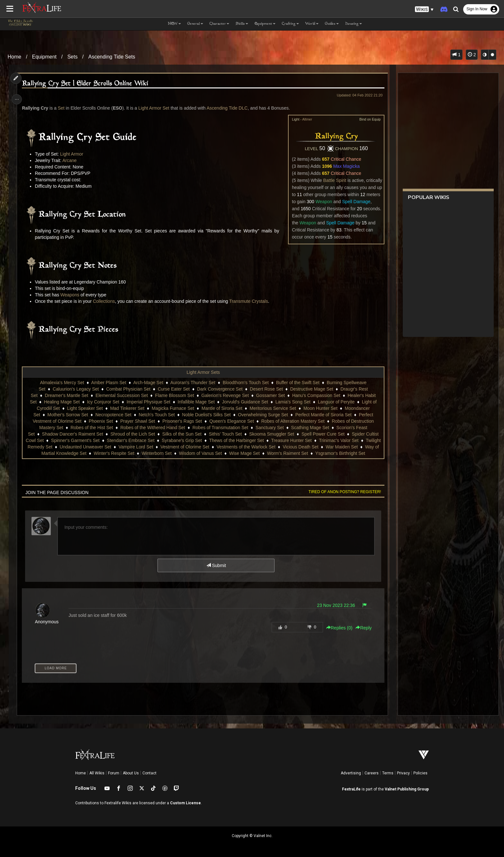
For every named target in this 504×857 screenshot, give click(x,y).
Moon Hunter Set (320, 408)
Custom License (185, 803)
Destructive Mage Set (311, 389)
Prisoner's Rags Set (182, 421)
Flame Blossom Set (174, 395)
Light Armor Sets (203, 372)
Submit (216, 565)
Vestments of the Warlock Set (275, 447)
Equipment (45, 57)
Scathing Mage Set (310, 428)
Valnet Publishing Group (407, 789)
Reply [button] (361, 628)
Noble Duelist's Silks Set (206, 415)
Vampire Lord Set (165, 447)
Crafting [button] (290, 24)
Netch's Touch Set (157, 415)
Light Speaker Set (85, 408)
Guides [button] (332, 24)
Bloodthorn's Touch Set (245, 383)
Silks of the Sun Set (182, 434)
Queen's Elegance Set (231, 421)
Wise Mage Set (259, 453)
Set (63, 108)
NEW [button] (174, 24)
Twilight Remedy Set (61, 447)
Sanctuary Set (269, 428)
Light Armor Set (156, 108)
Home (15, 57)
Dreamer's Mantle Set (66, 395)
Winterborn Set (171, 453)
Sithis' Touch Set (225, 434)
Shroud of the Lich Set (133, 434)
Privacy (403, 773)
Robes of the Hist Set (92, 428)
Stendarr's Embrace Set (146, 440)
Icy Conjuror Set (103, 402)
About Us (131, 773)
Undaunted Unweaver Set (115, 447)
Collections (106, 301)
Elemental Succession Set (121, 395)
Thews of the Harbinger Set (251, 440)
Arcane (71, 160)
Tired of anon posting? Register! (342, 492)
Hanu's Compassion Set (316, 395)
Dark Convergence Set (220, 389)
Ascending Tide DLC (229, 108)
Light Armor (74, 154)
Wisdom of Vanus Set (215, 453)
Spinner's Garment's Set (90, 440)
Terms (388, 773)
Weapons (72, 295)
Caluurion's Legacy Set (76, 389)
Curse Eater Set (174, 389)
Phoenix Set (101, 421)
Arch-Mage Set (148, 383)
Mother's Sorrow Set (67, 415)
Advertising (351, 773)
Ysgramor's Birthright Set (354, 453)
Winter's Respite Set (128, 453)
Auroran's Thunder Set (193, 383)
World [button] (312, 24)
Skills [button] (242, 24)
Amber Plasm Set (108, 383)
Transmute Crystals (251, 301)
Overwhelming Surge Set (263, 415)
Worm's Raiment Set (302, 453)
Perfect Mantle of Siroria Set (323, 415)
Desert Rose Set (266, 389)
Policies (420, 773)
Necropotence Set (113, 415)
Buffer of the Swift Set (297, 383)
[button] (424, 9)
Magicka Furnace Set (173, 408)
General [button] (195, 24)
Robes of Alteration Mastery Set (293, 421)
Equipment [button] (265, 24)
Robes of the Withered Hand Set (153, 428)
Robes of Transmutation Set (220, 428)
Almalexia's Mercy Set (62, 383)
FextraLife (351, 789)
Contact (149, 773)
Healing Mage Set (62, 402)
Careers (372, 773)
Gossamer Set (270, 395)
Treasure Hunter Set (306, 440)
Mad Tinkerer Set (127, 408)
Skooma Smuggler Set (271, 434)
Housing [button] (354, 24)
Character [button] (219, 24)
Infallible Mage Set (196, 402)
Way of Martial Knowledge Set (71, 453)
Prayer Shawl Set (137, 421)
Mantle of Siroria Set (222, 408)
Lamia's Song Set (293, 402)
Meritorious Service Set (273, 408)
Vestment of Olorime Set (214, 447)
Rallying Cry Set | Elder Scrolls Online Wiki (87, 84)
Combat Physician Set (128, 389)
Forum (114, 773)
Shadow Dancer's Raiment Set (72, 434)
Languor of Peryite (336, 402)
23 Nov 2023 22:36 (333, 605)
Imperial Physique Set (148, 402)
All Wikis (97, 773)
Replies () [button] (337, 628)
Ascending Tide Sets (112, 57)
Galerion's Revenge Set (225, 395)
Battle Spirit (332, 180)
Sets (72, 57)
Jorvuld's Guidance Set (245, 402)
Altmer (305, 119)
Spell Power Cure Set (323, 434)
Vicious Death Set (330, 447)
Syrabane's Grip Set (197, 440)
